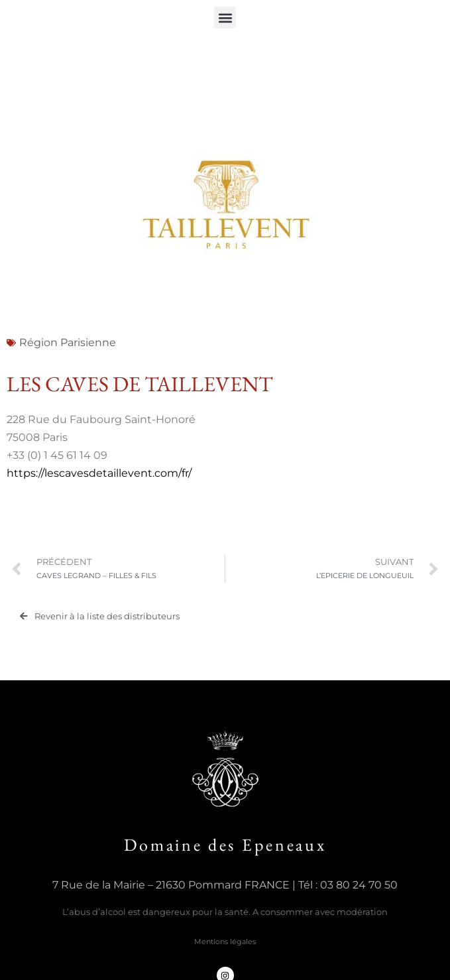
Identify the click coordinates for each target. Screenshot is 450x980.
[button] (225, 18)
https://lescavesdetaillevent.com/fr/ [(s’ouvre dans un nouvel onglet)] (99, 473)
